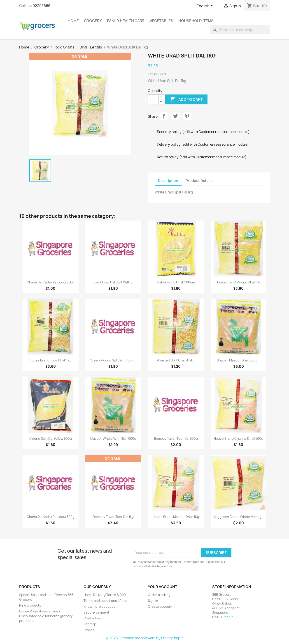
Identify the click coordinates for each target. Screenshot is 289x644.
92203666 (41, 6)
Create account (160, 606)
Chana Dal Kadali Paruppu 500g (51, 517)
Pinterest (187, 116)
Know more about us (99, 606)
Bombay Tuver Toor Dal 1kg (113, 517)
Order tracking (159, 595)
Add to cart (186, 99)
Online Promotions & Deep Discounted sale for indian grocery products (46, 616)
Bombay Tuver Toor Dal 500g (176, 438)
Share (164, 116)
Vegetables (161, 21)
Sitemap (90, 624)
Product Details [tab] (199, 181)
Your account (163, 587)
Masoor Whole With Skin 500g (113, 438)
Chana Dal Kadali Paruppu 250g (50, 282)
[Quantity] (153, 99)
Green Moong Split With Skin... (113, 360)
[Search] (240, 30)
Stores (89, 630)
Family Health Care (126, 21)
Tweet (175, 116)
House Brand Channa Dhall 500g (238, 438)
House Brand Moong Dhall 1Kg (239, 282)
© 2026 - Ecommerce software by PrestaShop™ (145, 638)
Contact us (92, 618)
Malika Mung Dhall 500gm (176, 282)
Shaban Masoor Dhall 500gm (239, 360)
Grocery (93, 21)
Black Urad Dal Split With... (113, 282)
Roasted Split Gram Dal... (176, 360)
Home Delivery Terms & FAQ (105, 595)
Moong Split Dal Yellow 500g (51, 438)
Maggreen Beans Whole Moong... (239, 517)
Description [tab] (168, 181)
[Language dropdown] (205, 6)
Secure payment (96, 612)
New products (30, 605)
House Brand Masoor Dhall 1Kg (176, 517)
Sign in (153, 601)
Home (73, 21)
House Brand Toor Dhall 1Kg (50, 360)
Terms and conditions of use (105, 601)
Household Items (196, 21)
